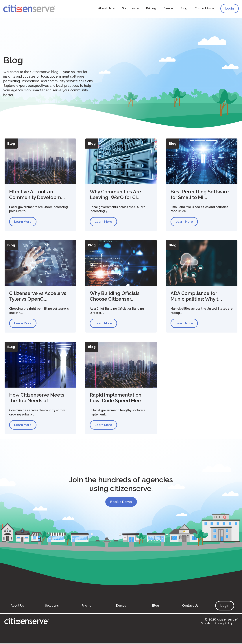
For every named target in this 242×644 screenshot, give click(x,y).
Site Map (207, 624)
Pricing (151, 8)
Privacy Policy (224, 624)
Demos (168, 8)
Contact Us (202, 8)
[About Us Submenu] (114, 8)
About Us (104, 8)
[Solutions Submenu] (138, 8)
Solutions (128, 8)
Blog (183, 8)
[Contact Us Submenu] (214, 8)
